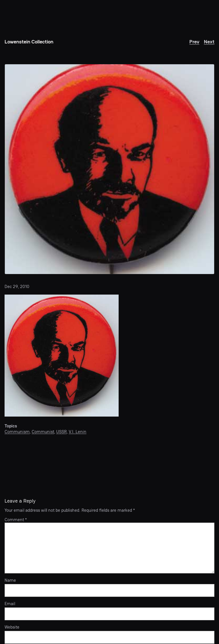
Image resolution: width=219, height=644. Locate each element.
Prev (194, 42)
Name (10, 580)
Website (12, 627)
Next (209, 42)
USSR (61, 432)
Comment (16, 520)
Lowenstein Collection (29, 42)
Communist (43, 432)
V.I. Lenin (78, 432)
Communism (17, 432)
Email (10, 604)
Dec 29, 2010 (17, 286)
